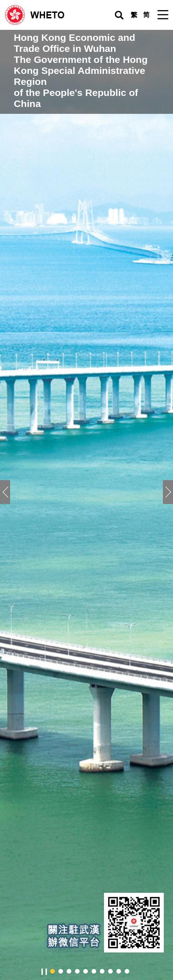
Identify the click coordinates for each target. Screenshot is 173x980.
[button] (168, 492)
